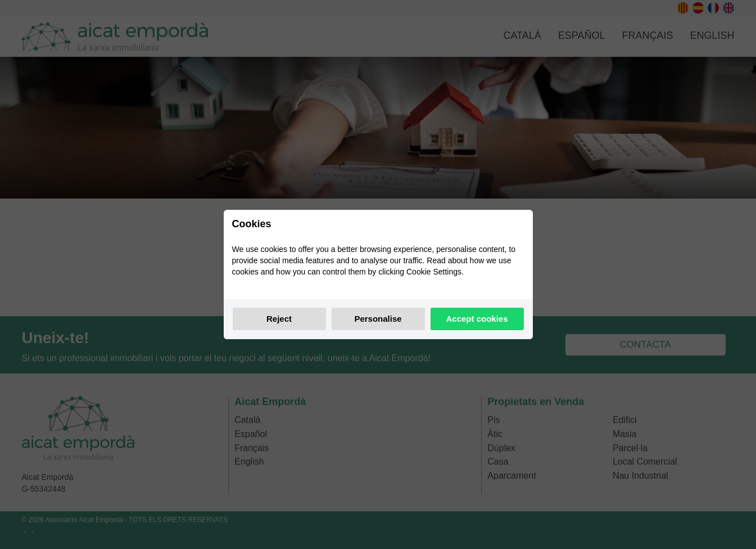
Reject (279, 319)
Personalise (378, 319)
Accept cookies (477, 319)
